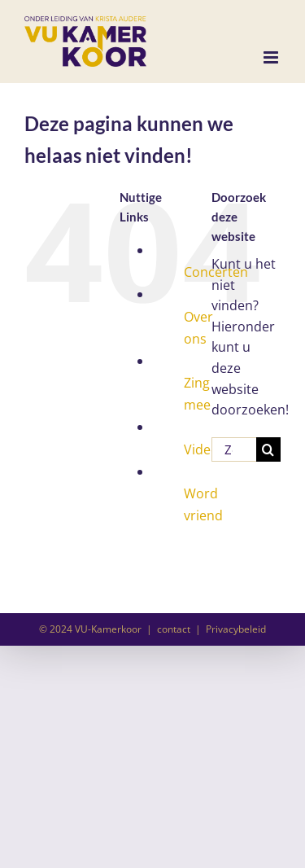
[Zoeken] (268, 449)
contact (174, 629)
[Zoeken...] (234, 449)
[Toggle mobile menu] (272, 57)
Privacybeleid (236, 629)
